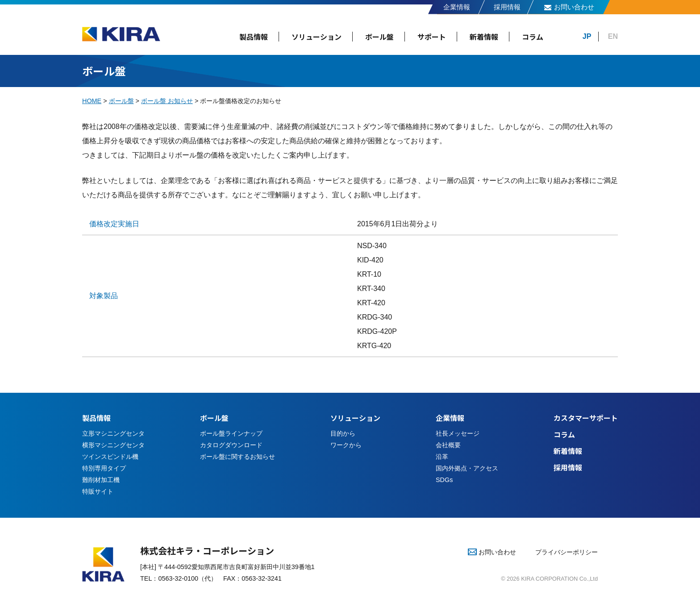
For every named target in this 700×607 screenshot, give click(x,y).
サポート (432, 37)
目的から (343, 433)
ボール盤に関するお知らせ (237, 457)
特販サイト (98, 491)
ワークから (346, 445)
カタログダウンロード (231, 445)
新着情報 (484, 37)
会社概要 (448, 445)
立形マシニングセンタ (113, 433)
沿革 (442, 457)
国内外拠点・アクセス (467, 468)
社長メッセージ (458, 433)
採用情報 (507, 7)
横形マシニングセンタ (113, 445)
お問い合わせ (574, 7)
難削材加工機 (101, 480)
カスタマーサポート (586, 418)
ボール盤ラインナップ (231, 433)
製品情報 (254, 37)
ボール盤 (379, 37)
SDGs (444, 480)
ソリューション (317, 37)
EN (613, 36)
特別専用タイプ (104, 468)
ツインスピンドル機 (110, 457)
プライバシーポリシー (567, 552)
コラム (533, 37)
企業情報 (457, 7)
